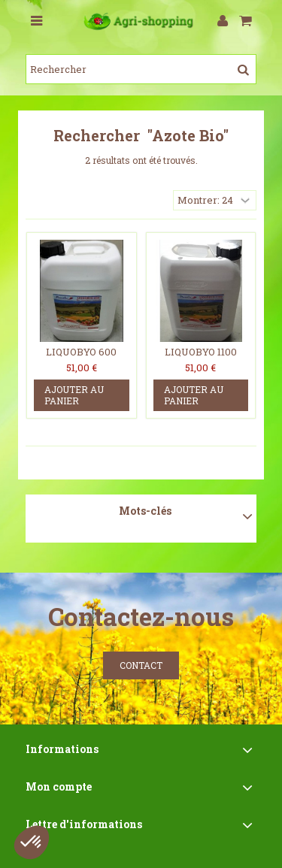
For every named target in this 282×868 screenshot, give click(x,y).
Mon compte (59, 786)
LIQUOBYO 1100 (201, 352)
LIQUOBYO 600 (81, 352)
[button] (32, 842)
